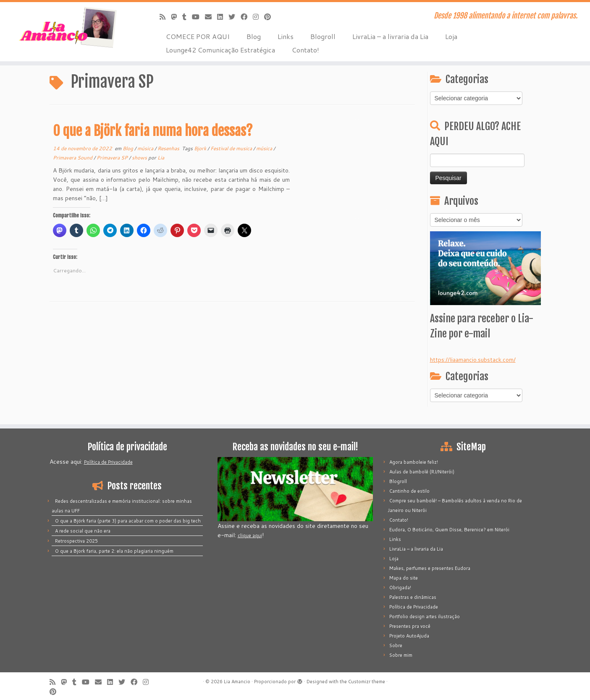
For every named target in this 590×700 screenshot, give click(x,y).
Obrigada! (400, 588)
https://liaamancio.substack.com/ (473, 360)
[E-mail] (211, 17)
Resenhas (169, 148)
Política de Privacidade (108, 462)
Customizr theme (367, 682)
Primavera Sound (73, 158)
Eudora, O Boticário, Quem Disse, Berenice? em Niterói (449, 530)
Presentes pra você (410, 626)
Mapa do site (404, 578)
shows (140, 158)
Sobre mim (401, 655)
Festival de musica (232, 148)
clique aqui (250, 535)
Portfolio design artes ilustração (425, 616)
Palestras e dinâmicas (413, 597)
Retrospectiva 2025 (76, 541)
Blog (254, 36)
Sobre (396, 645)
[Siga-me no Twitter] (235, 17)
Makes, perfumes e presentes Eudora (430, 568)
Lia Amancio (237, 682)
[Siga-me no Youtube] (198, 17)
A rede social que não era (83, 531)
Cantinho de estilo (409, 491)
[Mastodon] (177, 17)
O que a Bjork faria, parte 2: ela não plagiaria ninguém (114, 551)
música (146, 148)
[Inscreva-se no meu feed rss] (165, 17)
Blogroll (323, 36)
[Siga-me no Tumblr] (187, 17)
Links (286, 36)
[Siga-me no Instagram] (258, 17)
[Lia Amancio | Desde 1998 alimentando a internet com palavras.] (68, 27)
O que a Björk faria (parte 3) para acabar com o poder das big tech (128, 521)
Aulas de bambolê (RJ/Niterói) (422, 472)
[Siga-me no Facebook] (247, 17)
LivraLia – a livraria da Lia (390, 36)
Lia (161, 158)
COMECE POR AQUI (198, 36)
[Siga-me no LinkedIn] (223, 17)
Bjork (201, 148)
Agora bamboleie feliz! (414, 462)
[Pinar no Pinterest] (270, 17)
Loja (451, 36)
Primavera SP (113, 158)
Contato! (305, 50)
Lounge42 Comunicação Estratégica (220, 50)
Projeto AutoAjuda (409, 636)
